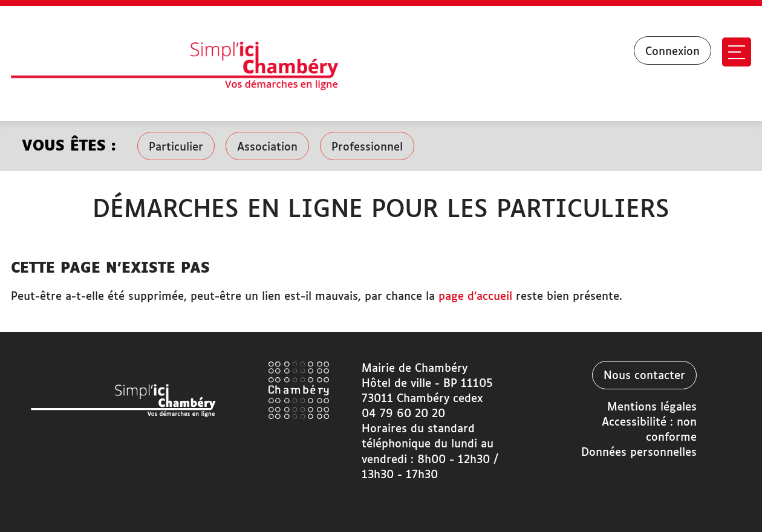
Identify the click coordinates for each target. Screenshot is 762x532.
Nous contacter (644, 376)
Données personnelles (639, 453)
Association (267, 148)
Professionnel (367, 148)
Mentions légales (652, 407)
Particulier (176, 148)
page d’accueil (475, 297)
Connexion (672, 52)
